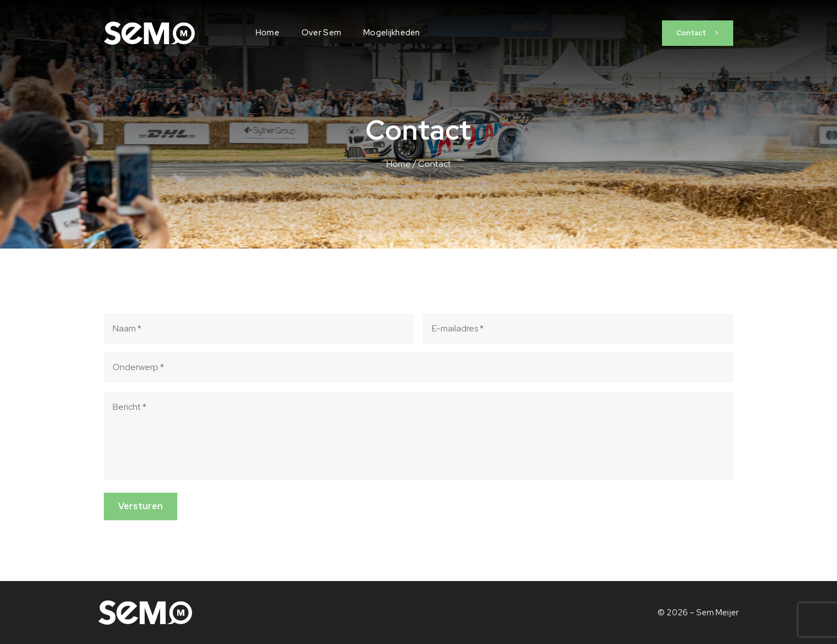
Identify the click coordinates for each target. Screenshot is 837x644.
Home (267, 33)
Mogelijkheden (392, 33)
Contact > (698, 33)
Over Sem (321, 33)
